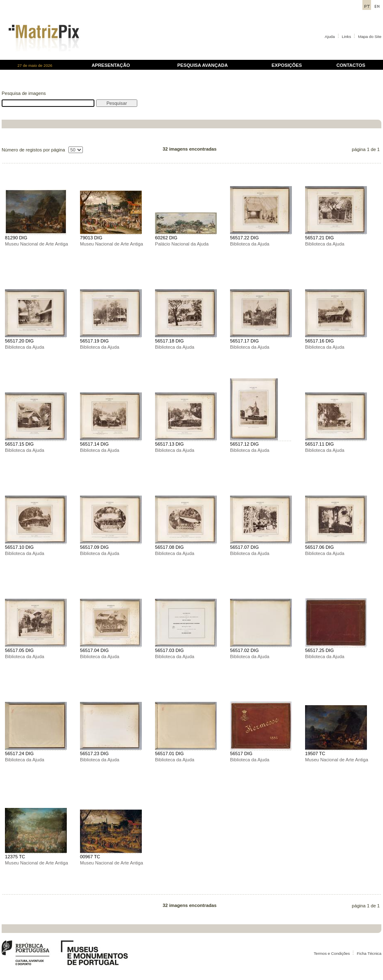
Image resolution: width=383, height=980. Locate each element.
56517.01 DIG (169, 753)
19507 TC (315, 753)
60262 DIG (166, 238)
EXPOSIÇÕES (287, 65)
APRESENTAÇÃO (111, 65)
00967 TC (90, 857)
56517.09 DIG (94, 547)
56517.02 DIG (244, 650)
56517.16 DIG (320, 341)
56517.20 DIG (19, 341)
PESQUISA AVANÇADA (202, 65)
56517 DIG (241, 753)
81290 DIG (16, 238)
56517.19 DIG (94, 341)
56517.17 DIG (244, 341)
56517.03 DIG (169, 650)
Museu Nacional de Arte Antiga (36, 244)
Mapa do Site (370, 37)
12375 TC (15, 857)
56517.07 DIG (244, 547)
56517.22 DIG (244, 238)
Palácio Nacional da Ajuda (182, 244)
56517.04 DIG (94, 650)
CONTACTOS (351, 65)
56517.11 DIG (320, 444)
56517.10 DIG (19, 547)
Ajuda (330, 37)
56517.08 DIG (169, 547)
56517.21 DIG (320, 238)
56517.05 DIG (19, 650)
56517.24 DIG (19, 753)
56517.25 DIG (320, 650)
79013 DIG (91, 238)
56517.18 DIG (169, 341)
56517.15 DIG (19, 444)
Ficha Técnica (369, 953)
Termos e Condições (332, 953)
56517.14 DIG (94, 444)
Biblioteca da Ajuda (250, 244)
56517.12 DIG (244, 444)
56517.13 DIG (169, 444)
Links (346, 37)
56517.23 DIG (94, 753)
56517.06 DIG (320, 547)
